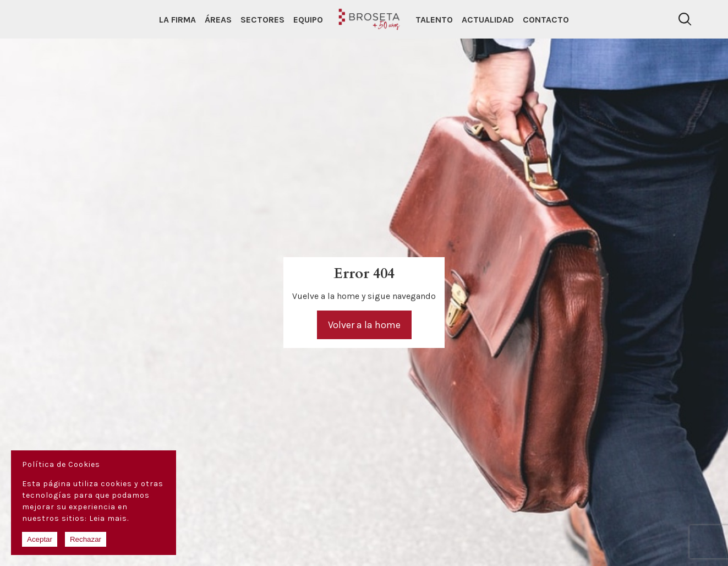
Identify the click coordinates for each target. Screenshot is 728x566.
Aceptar (40, 539)
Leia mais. (109, 518)
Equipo (308, 20)
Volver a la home (364, 325)
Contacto (546, 20)
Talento (434, 20)
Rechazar (86, 539)
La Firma (177, 20)
